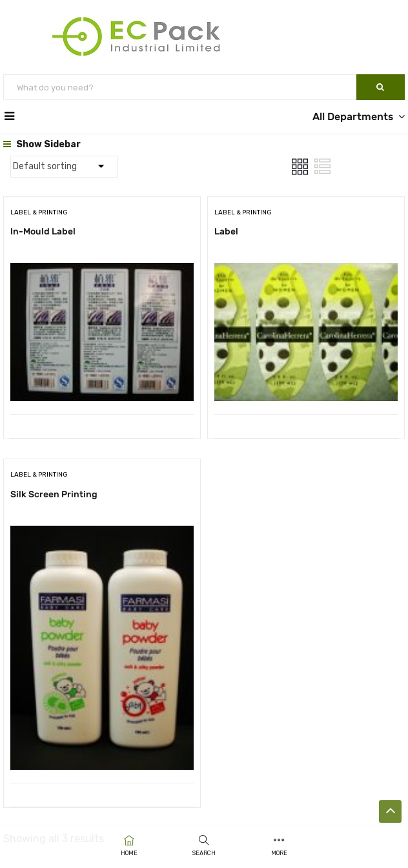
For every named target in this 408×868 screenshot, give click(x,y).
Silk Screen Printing (54, 494)
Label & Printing (39, 212)
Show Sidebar (42, 144)
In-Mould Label (43, 232)
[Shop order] (64, 167)
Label (226, 232)
